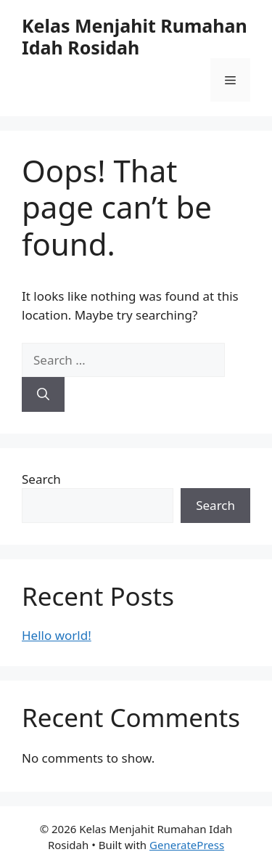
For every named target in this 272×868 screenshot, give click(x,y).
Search (41, 479)
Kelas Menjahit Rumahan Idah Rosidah (135, 36)
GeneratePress (187, 845)
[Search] (43, 394)
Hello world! (57, 635)
